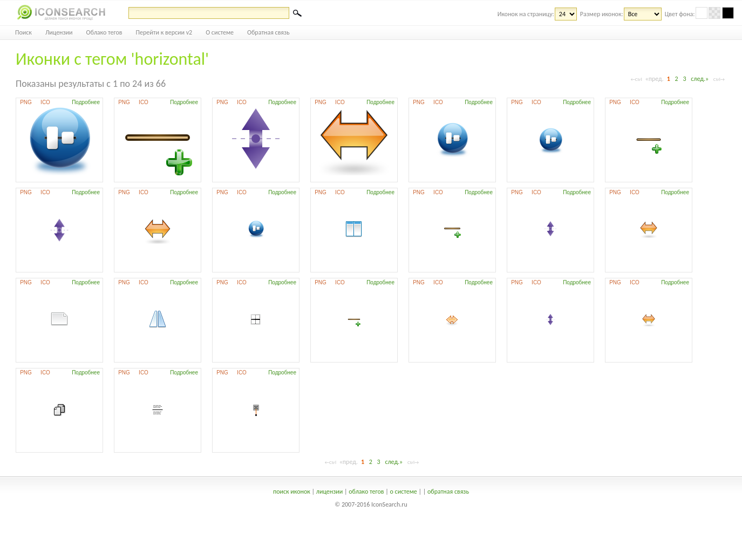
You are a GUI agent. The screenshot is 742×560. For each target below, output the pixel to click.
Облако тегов (104, 32)
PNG (26, 102)
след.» (700, 79)
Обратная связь (268, 32)
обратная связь (448, 491)
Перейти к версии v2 (164, 32)
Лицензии (59, 32)
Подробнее (86, 102)
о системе (404, 491)
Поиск (23, 32)
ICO (45, 102)
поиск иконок (292, 491)
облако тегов (366, 491)
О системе (220, 32)
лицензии (329, 491)
